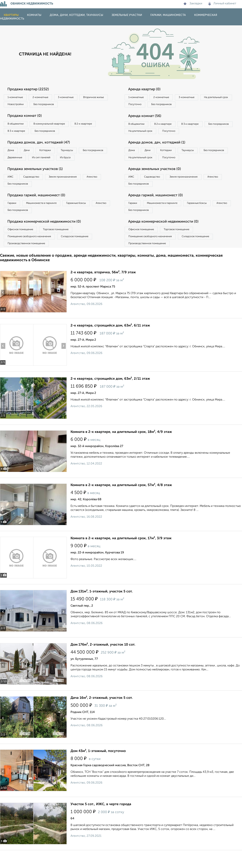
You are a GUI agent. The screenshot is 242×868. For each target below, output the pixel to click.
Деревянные (50, 161)
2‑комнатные (45, 97)
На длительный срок (142, 105)
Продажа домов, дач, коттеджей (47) (42, 145)
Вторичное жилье (20, 105)
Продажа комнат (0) (27, 117)
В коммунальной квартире (55, 125)
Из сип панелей (80, 161)
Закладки (193, 4)
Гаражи (13, 217)
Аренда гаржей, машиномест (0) (159, 209)
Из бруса (14, 169)
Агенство (104, 189)
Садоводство (36, 189)
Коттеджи (53, 153)
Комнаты (34, 15)
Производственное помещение (29, 261)
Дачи (31, 153)
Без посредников (84, 105)
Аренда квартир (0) (147, 89)
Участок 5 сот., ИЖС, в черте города (101, 822)
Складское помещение (82, 253)
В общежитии (17, 125)
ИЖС (12, 189)
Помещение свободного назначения (32, 253)
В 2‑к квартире (93, 125)
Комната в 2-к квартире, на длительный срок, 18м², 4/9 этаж (121, 450)
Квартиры (11, 15)
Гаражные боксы (85, 217)
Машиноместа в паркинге (46, 217)
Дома (12, 153)
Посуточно (174, 105)
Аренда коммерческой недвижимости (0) (167, 237)
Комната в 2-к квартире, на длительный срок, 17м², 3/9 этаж (121, 556)
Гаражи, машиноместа (168, 15)
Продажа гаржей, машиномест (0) (40, 209)
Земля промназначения (71, 189)
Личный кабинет (222, 4)
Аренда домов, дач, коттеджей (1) (160, 153)
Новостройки (52, 105)
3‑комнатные (74, 97)
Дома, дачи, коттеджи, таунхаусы (76, 15)
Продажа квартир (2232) (30, 89)
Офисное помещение (22, 245)
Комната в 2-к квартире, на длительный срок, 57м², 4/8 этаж (121, 503)
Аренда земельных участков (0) (158, 181)
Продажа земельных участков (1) (38, 181)
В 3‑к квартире (18, 133)
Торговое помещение (62, 245)
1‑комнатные (17, 97)
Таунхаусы (78, 153)
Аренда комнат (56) (147, 117)
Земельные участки (127, 15)
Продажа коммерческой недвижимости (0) (48, 237)
